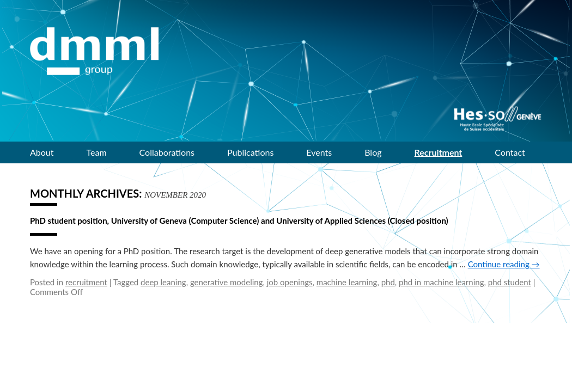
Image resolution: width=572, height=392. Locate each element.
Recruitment (439, 152)
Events (319, 152)
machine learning (347, 282)
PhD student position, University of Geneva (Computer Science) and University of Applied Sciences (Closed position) (239, 220)
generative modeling (227, 282)
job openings (290, 282)
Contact (510, 152)
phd (388, 282)
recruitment (86, 282)
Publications (250, 152)
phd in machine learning (441, 282)
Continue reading (504, 264)
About (42, 152)
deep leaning (163, 282)
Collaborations (167, 152)
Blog (373, 152)
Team (97, 152)
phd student (510, 282)
